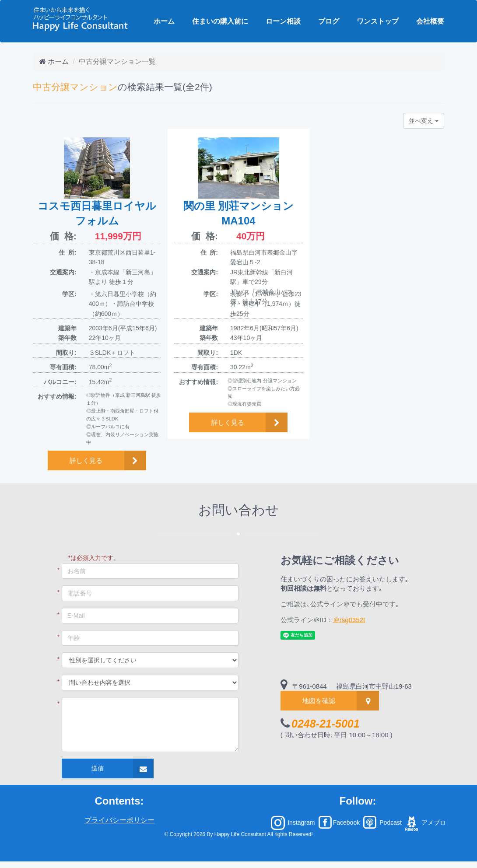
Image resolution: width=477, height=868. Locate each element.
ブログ (329, 21)
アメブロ (425, 822)
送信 (98, 768)
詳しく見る (86, 460)
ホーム (164, 21)
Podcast (382, 822)
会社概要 (430, 21)
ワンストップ (378, 21)
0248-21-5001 (326, 724)
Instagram (293, 822)
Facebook (339, 822)
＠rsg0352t (349, 620)
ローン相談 (283, 21)
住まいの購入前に (220, 21)
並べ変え (424, 121)
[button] (97, 460)
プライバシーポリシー (119, 820)
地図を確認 (319, 701)
